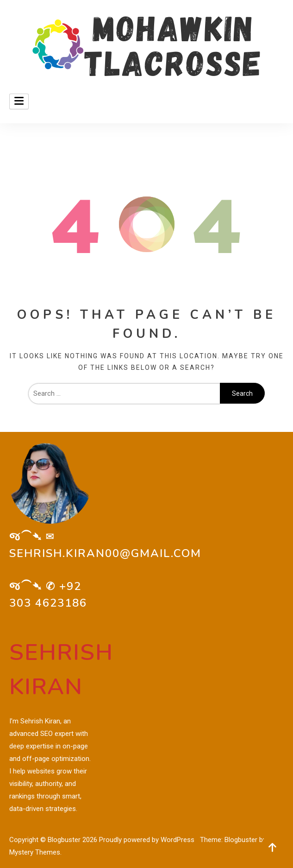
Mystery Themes (35, 852)
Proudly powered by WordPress (148, 840)
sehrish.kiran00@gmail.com (105, 553)
